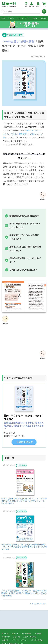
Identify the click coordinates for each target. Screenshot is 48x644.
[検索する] (44, 11)
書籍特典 (43, 18)
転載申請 (5, 640)
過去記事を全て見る (39, 604)
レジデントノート (23, 18)
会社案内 (5, 633)
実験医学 (11, 18)
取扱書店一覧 (27, 633)
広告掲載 (17, 637)
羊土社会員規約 (37, 640)
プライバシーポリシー (20, 640)
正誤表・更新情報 (30, 637)
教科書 (35, 18)
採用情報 (15, 633)
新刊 (3, 18)
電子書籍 (38, 633)
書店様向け (6, 637)
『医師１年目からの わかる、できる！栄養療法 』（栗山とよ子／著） (23, 134)
